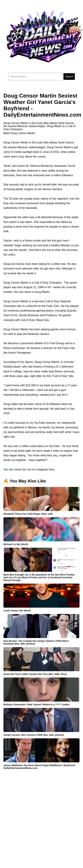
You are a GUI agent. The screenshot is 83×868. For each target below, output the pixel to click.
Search (69, 77)
